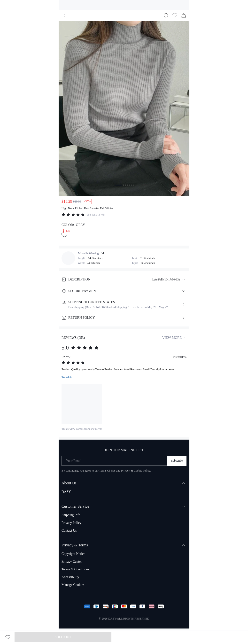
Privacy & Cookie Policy (136, 471)
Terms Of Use (107, 471)
